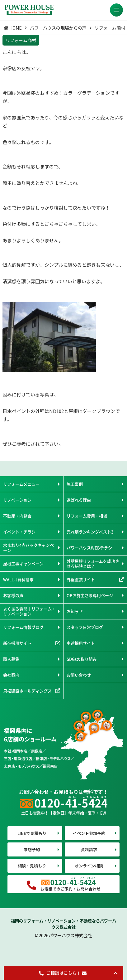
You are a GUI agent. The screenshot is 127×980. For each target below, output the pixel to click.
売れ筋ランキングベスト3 (90, 532)
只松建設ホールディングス (27, 691)
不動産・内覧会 (17, 516)
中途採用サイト (81, 643)
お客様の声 (13, 595)
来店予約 (32, 849)
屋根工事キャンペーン (23, 563)
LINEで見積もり (32, 833)
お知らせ (75, 611)
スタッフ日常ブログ (85, 627)
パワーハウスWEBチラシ (89, 548)
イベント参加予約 (89, 833)
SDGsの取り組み (82, 659)
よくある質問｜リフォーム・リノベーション (29, 611)
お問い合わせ (79, 675)
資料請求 (89, 849)
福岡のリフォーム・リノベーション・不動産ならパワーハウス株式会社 (63, 924)
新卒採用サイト (17, 643)
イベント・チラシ (19, 532)
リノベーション (17, 500)
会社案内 (11, 675)
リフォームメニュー (21, 484)
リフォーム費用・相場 (87, 516)
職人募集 (11, 659)
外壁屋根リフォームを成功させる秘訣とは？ (93, 563)
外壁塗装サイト (81, 579)
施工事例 (75, 484)
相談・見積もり (32, 866)
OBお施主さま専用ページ (90, 595)
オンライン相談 (89, 866)
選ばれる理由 (79, 500)
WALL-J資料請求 (18, 579)
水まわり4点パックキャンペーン (28, 548)
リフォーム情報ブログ (23, 627)
